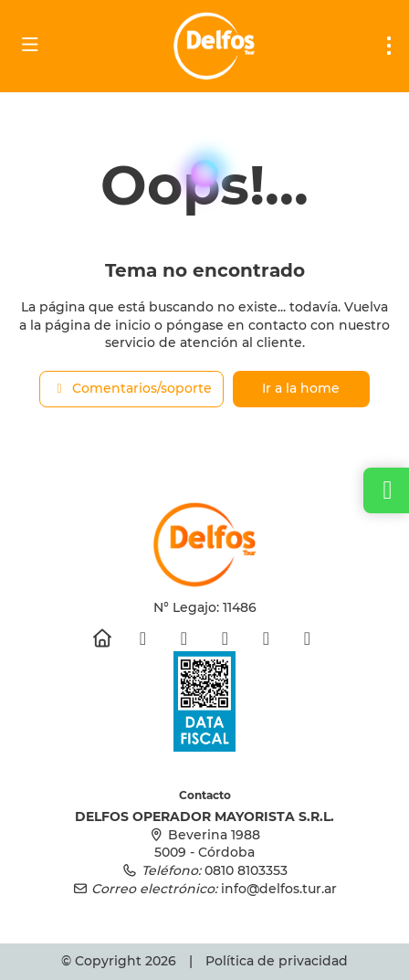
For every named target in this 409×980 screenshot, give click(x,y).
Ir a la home (301, 388)
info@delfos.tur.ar (279, 889)
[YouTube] (225, 638)
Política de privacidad (277, 961)
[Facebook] (143, 638)
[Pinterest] (266, 638)
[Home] (102, 638)
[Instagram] (184, 638)
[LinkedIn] (307, 638)
